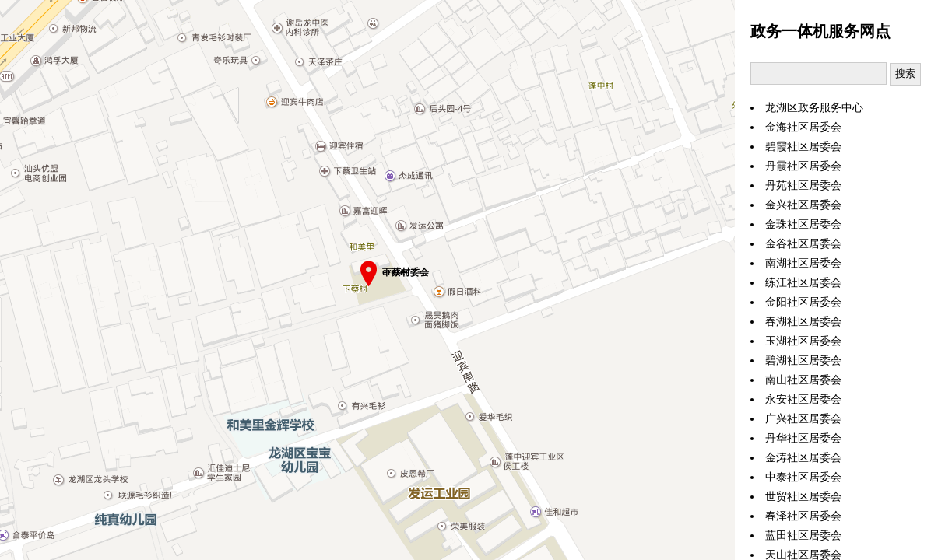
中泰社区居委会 (803, 477)
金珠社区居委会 (803, 224)
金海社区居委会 (803, 127)
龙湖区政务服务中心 (814, 108)
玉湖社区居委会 (803, 341)
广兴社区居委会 (803, 419)
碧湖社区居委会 (803, 360)
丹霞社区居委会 (803, 166)
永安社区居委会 (803, 399)
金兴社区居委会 (803, 205)
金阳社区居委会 (803, 302)
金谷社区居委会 (803, 244)
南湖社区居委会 (803, 263)
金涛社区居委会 (803, 458)
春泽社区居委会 (803, 516)
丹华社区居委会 (803, 438)
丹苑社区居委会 (803, 185)
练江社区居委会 (803, 283)
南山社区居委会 (803, 380)
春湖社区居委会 (803, 322)
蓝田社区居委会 (803, 535)
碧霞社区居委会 (803, 147)
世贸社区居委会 (803, 497)
